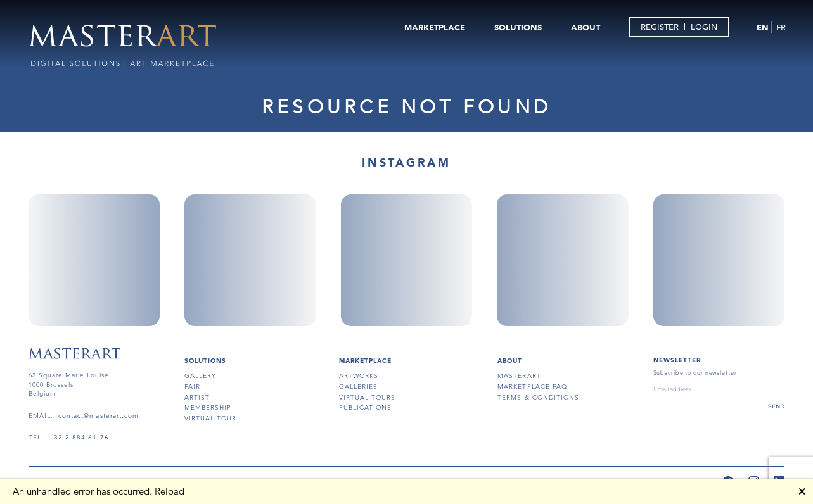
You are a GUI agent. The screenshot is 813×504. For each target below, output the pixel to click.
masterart (519, 376)
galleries (358, 387)
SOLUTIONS (517, 28)
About (510, 361)
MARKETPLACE (433, 28)
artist (197, 397)
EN (762, 28)
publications (365, 407)
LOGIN (703, 28)
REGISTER (658, 28)
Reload (170, 491)
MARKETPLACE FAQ (532, 387)
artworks (359, 376)
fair (192, 387)
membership (208, 407)
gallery (200, 376)
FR (780, 28)
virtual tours (368, 397)
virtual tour (210, 418)
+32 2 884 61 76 (79, 437)
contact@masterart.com (99, 416)
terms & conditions (538, 397)
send (776, 406)
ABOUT (584, 28)
